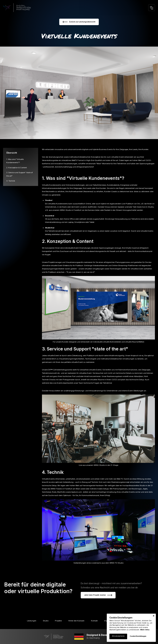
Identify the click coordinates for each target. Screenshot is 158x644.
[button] (154, 616)
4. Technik (11, 181)
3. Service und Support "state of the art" (85, 349)
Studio (46, 621)
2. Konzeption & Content (17, 168)
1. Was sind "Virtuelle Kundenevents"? (83, 178)
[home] (17, 8)
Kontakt (94, 621)
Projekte (58, 621)
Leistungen (32, 621)
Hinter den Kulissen (76, 621)
